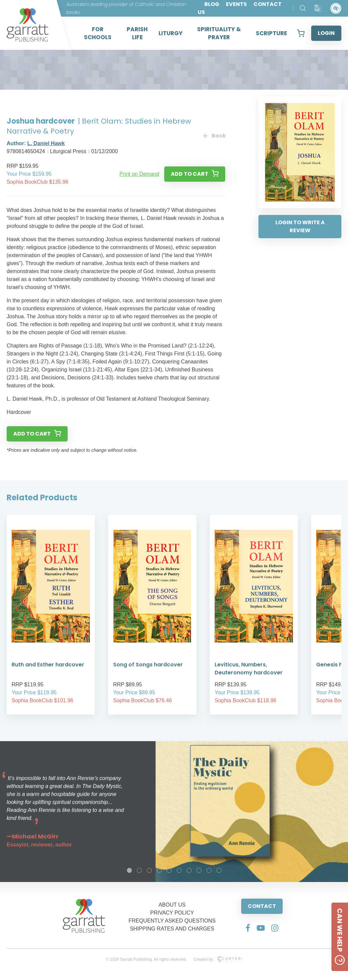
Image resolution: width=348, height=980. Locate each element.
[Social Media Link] (248, 928)
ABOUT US (172, 905)
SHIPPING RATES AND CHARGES (172, 929)
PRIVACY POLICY (172, 913)
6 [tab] (179, 870)
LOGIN (326, 33)
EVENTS (236, 4)
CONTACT (262, 906)
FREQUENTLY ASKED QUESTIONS (172, 921)
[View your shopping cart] (301, 33)
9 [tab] (209, 870)
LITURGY (171, 33)
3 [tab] (149, 870)
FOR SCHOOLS (98, 33)
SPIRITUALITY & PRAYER (219, 33)
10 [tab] (219, 870)
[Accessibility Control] (336, 8)
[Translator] (318, 8)
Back (214, 136)
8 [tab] (199, 870)
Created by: (218, 959)
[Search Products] (303, 8)
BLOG (212, 4)
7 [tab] (189, 870)
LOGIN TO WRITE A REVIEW (300, 226)
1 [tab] (129, 870)
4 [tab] (159, 870)
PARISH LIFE (137, 33)
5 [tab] (169, 870)
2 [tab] (139, 870)
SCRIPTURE (271, 33)
